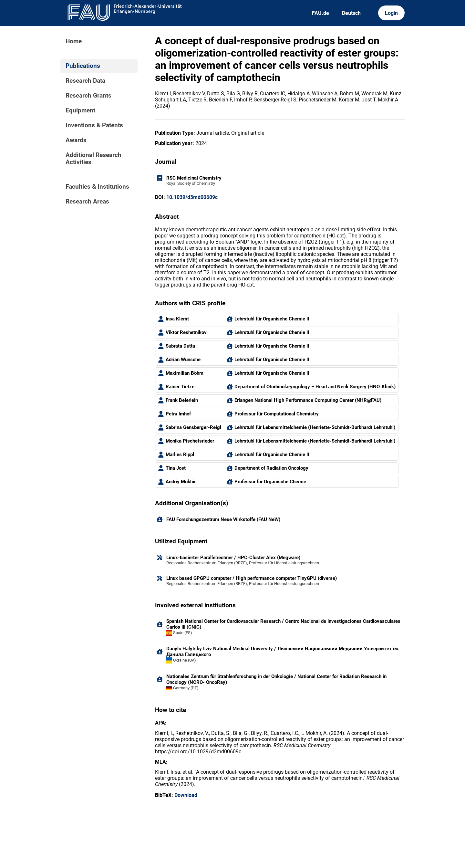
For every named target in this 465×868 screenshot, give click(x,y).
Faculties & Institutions (97, 187)
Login (391, 13)
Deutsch (351, 13)
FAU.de (320, 13)
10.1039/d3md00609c (192, 197)
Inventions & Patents (94, 125)
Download (186, 795)
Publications (83, 66)
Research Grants (88, 96)
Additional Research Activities (93, 159)
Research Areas (87, 202)
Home (74, 41)
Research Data (85, 81)
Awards (76, 140)
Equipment (80, 110)
